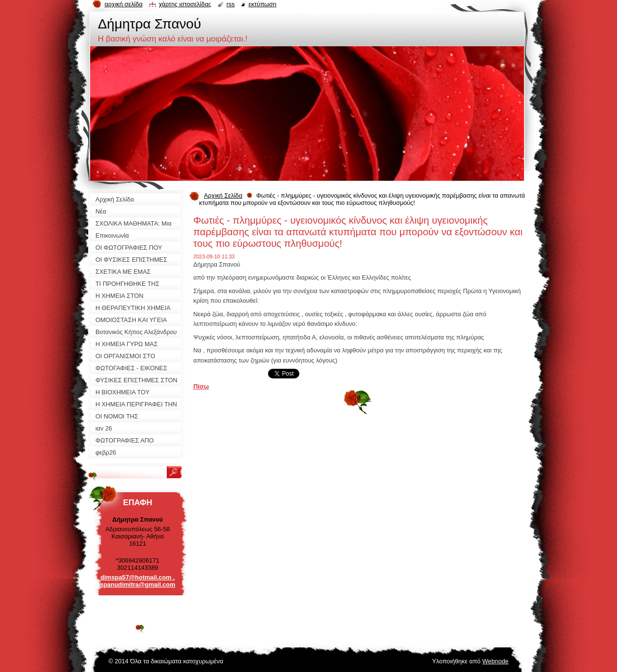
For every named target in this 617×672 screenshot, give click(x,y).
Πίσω (201, 386)
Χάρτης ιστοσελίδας (185, 4)
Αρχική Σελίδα (223, 195)
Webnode (495, 661)
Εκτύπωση (262, 4)
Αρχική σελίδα (124, 4)
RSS (231, 4)
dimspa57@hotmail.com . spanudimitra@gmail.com (137, 581)
